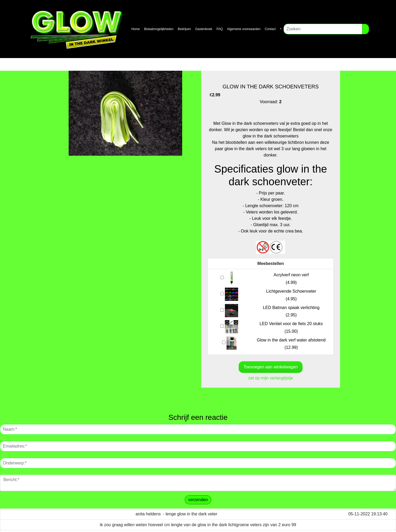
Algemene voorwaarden (244, 29)
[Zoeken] (323, 29)
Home (136, 29)
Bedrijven (184, 29)
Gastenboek (204, 29)
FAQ (220, 29)
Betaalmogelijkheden (159, 29)
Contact (270, 29)
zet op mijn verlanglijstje (271, 378)
